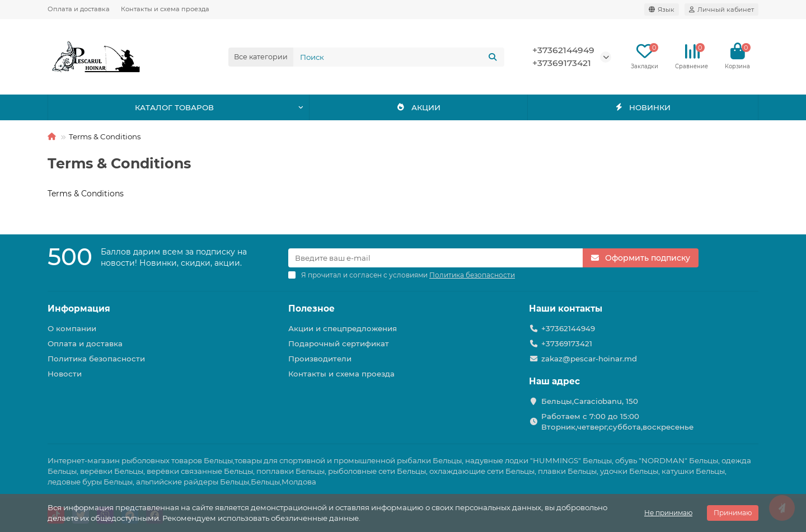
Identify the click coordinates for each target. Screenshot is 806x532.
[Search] (399, 57)
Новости (65, 374)
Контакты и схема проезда (165, 9)
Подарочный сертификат (339, 343)
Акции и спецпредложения (343, 328)
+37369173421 (562, 63)
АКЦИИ (418, 107)
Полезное (311, 309)
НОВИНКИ (643, 107)
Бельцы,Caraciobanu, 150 (590, 401)
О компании (72, 328)
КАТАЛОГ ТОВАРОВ (174, 107)
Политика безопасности (96, 359)
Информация (79, 309)
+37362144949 (563, 50)
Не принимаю (668, 513)
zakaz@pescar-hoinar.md (589, 359)
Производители (320, 359)
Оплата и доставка (79, 9)
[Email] (435, 258)
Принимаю (733, 513)
